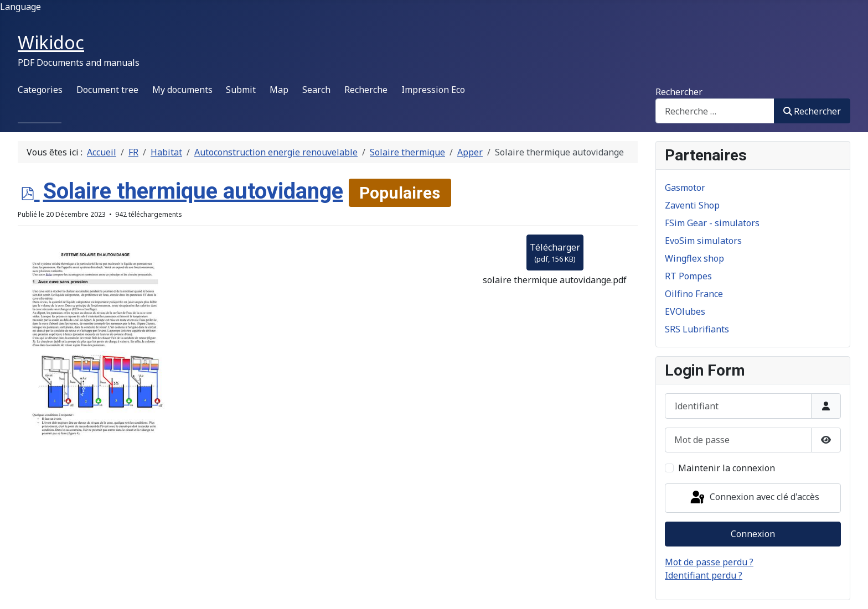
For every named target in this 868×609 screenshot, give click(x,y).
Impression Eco (433, 90)
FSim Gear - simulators (712, 223)
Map (279, 90)
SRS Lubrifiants (697, 329)
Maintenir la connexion (727, 468)
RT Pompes (688, 276)
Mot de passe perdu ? (709, 562)
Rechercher (679, 92)
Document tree (107, 90)
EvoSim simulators (703, 241)
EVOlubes (685, 311)
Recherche (366, 90)
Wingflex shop (694, 258)
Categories (40, 90)
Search (316, 90)
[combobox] (715, 111)
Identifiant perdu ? (704, 575)
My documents (182, 90)
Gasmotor (685, 188)
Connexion (753, 534)
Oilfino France (694, 294)
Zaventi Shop (692, 205)
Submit (241, 90)
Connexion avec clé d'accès (754, 498)
